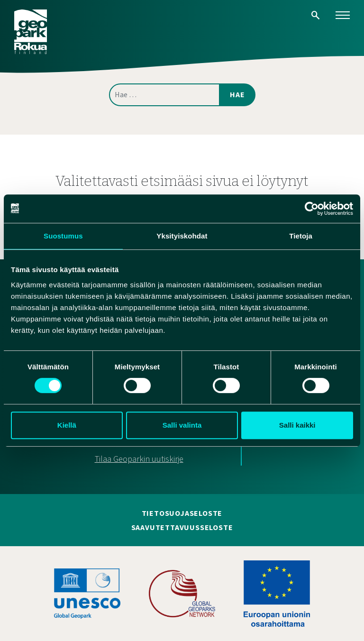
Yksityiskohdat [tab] (182, 236)
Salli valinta (182, 425)
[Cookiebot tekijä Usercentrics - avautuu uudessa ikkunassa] (312, 209)
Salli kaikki (297, 425)
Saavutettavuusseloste (182, 528)
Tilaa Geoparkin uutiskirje (139, 459)
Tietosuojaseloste (182, 513)
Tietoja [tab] (301, 236)
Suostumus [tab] (63, 236)
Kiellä (67, 425)
